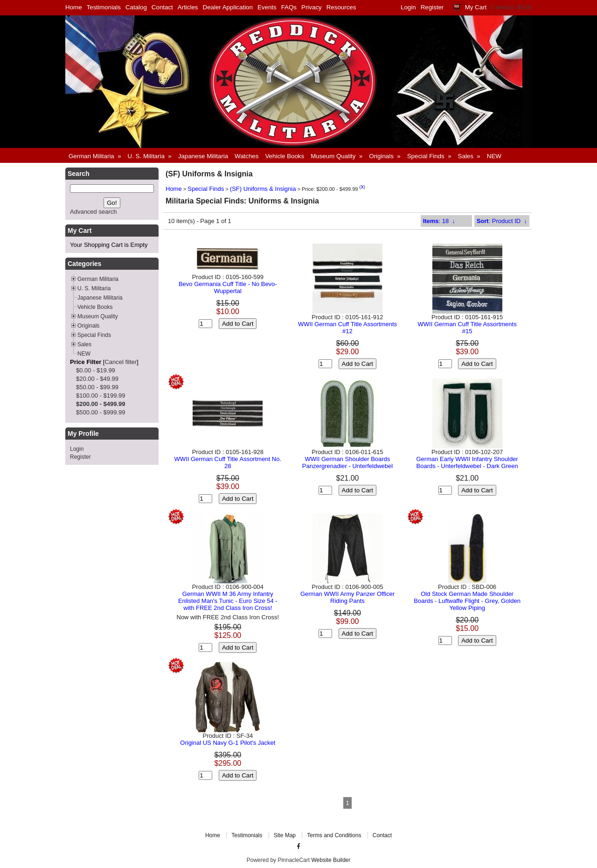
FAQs (289, 7)
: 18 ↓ (439, 221)
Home (74, 7)
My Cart (476, 7)
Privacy (312, 7)
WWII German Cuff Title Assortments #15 (467, 328)
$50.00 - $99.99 (97, 387)
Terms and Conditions (334, 835)
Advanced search (93, 212)
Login (408, 7)
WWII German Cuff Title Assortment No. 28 (228, 462)
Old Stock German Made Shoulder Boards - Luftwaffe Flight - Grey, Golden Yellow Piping (467, 601)
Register (432, 7)
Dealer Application (228, 7)
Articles (188, 7)
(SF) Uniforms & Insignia (263, 189)
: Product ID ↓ (502, 221)
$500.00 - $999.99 (101, 412)
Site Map (285, 835)
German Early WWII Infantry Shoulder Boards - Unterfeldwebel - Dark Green (467, 462)
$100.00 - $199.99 (101, 395)
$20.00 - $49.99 (97, 379)
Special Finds (206, 189)
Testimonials (104, 7)
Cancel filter (121, 362)
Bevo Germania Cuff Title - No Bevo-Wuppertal (228, 287)
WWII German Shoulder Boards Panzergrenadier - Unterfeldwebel (347, 462)
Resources (341, 7)
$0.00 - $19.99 (96, 370)
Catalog (136, 7)
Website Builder (331, 860)
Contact (162, 7)
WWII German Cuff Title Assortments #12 (347, 328)
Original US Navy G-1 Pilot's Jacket (228, 743)
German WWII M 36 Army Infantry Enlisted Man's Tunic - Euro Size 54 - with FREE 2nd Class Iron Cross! (228, 601)
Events (267, 7)
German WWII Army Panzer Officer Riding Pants (347, 597)
